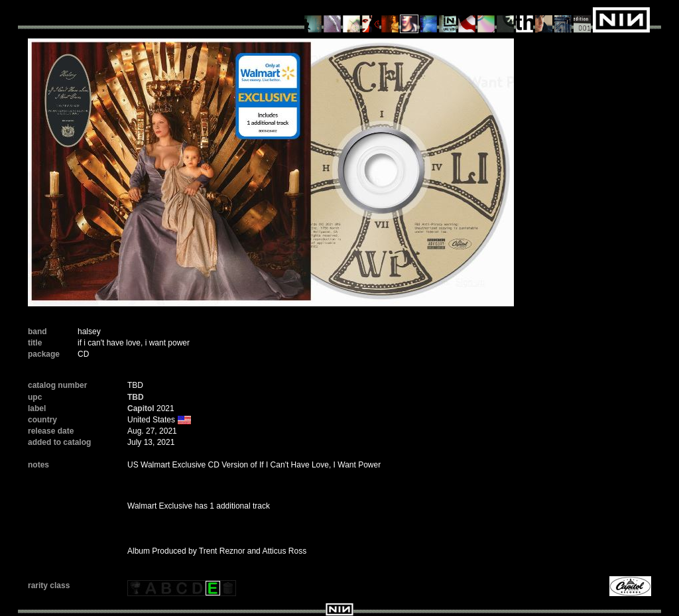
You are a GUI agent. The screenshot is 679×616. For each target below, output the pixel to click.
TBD (136, 397)
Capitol (141, 408)
